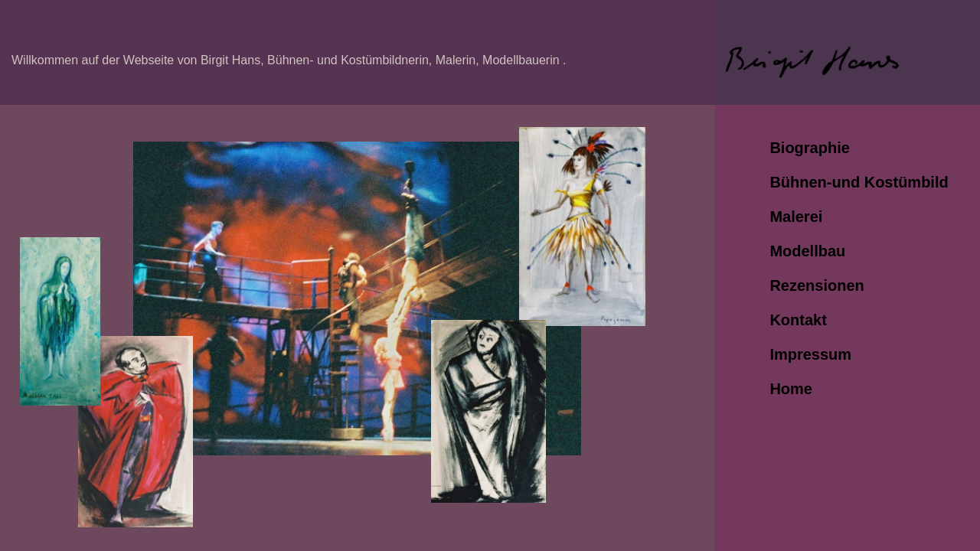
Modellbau (807, 251)
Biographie (809, 148)
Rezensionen (817, 285)
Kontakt (798, 320)
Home (791, 389)
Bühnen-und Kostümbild (859, 182)
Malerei (796, 217)
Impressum (810, 354)
